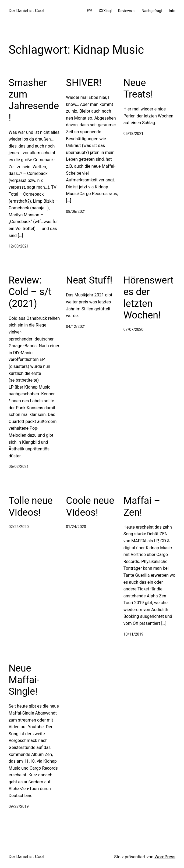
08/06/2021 (76, 211)
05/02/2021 (19, 467)
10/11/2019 (134, 634)
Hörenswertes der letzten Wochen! (149, 298)
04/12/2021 (76, 327)
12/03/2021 (19, 246)
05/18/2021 (134, 134)
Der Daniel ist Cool (26, 11)
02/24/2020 (19, 527)
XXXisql (105, 11)
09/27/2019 (19, 806)
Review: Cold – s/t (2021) (30, 292)
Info (172, 11)
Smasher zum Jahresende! (34, 100)
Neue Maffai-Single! (24, 680)
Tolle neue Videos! (31, 506)
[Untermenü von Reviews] (134, 11)
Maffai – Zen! (142, 506)
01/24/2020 (76, 527)
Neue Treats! (138, 89)
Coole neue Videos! (90, 506)
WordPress (165, 857)
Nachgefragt (152, 11)
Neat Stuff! (89, 280)
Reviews (125, 11)
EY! (90, 11)
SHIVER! (84, 83)
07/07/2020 (134, 329)
